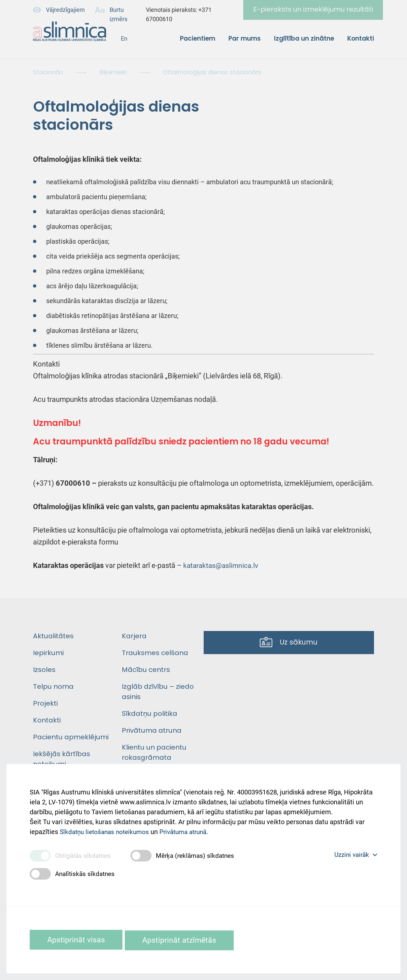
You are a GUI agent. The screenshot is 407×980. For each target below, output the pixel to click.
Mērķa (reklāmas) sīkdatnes (200, 855)
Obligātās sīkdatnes (84, 855)
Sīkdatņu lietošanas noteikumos (107, 828)
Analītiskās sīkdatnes (86, 873)
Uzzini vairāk (354, 855)
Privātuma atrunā (190, 828)
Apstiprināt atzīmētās (188, 940)
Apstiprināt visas (79, 940)
